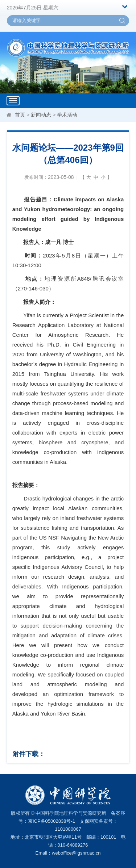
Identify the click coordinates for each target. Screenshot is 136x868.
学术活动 (67, 115)
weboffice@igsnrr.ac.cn (76, 853)
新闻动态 (41, 115)
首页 (20, 115)
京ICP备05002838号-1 (51, 821)
